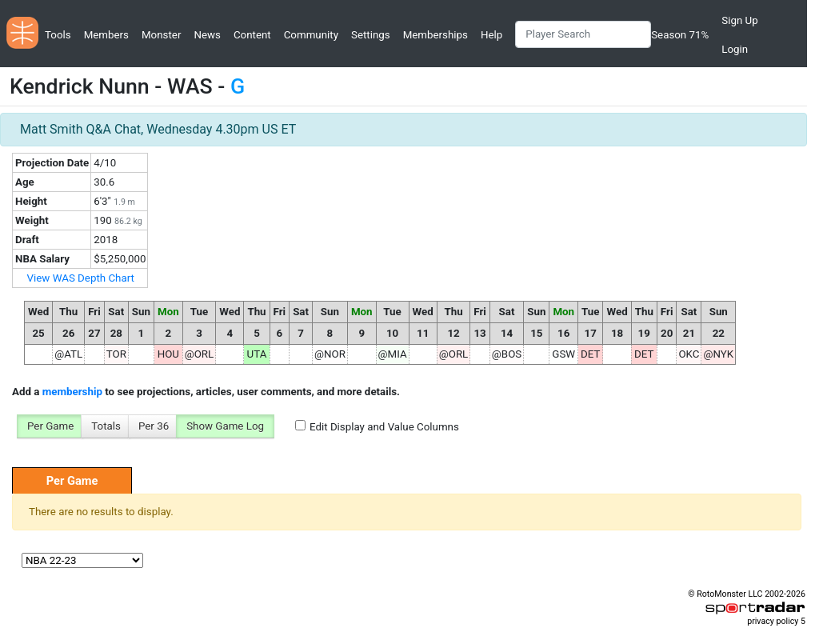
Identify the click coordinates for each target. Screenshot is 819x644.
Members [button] (106, 35)
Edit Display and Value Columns (384, 427)
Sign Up (739, 20)
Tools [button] (58, 35)
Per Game (50, 426)
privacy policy (773, 621)
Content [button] (252, 35)
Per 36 (154, 426)
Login (735, 49)
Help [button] (491, 35)
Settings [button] (371, 35)
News (207, 35)
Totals (106, 426)
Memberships (435, 35)
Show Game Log (225, 426)
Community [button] (311, 35)
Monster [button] (161, 35)
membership (72, 392)
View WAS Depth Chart (81, 278)
